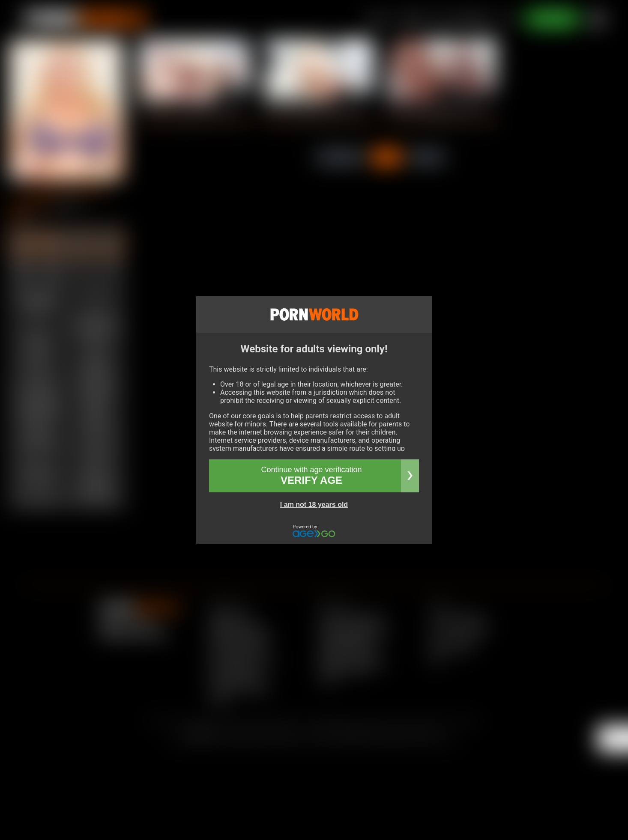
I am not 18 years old (314, 505)
